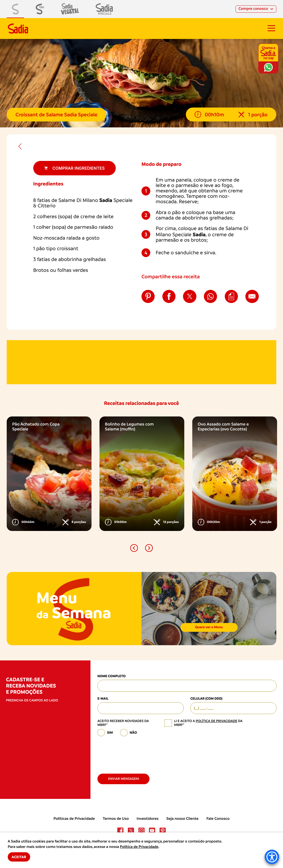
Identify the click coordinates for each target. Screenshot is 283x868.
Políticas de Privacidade (74, 819)
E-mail (103, 699)
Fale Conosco (218, 819)
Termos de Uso (116, 819)
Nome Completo (111, 676)
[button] (134, 548)
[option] (49, 474)
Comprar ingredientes (74, 168)
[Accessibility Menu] (272, 857)
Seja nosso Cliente (183, 819)
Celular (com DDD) (206, 699)
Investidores (148, 819)
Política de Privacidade (139, 847)
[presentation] (137, 753)
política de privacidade (216, 721)
